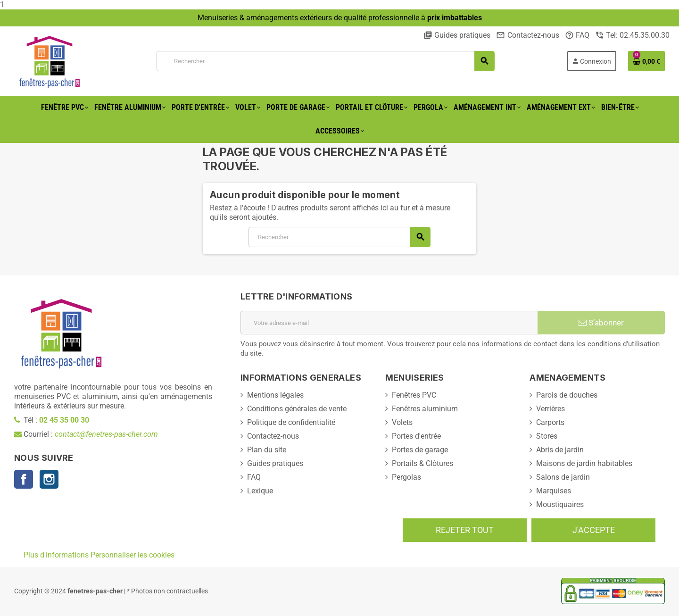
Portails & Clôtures (422, 463)
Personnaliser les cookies (132, 555)
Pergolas (406, 477)
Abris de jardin (560, 450)
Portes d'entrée (416, 436)
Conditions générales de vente (297, 409)
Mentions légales (275, 395)
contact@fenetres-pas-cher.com (106, 434)
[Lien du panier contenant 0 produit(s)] (646, 61)
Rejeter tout (465, 530)
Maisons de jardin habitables (584, 463)
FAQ (577, 35)
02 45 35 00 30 (64, 420)
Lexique (260, 491)
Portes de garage (420, 450)
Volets (402, 422)
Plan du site (267, 450)
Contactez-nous (527, 35)
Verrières (551, 409)
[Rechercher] (325, 61)
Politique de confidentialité (291, 422)
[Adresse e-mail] (389, 323)
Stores (547, 436)
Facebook (24, 479)
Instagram (49, 479)
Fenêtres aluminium (425, 409)
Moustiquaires (560, 504)
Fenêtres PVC (414, 395)
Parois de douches (567, 395)
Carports (550, 422)
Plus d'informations (56, 555)
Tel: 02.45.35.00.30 (632, 35)
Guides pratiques (457, 35)
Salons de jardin (563, 477)
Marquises (554, 491)
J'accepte (594, 530)
